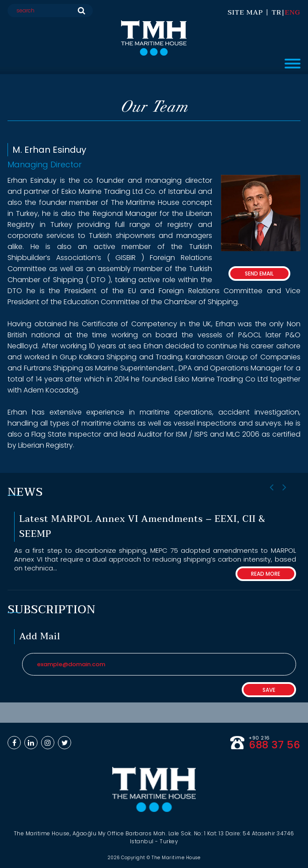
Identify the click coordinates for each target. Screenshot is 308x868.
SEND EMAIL (259, 274)
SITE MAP (245, 12)
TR (277, 12)
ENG (293, 12)
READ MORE (266, 574)
